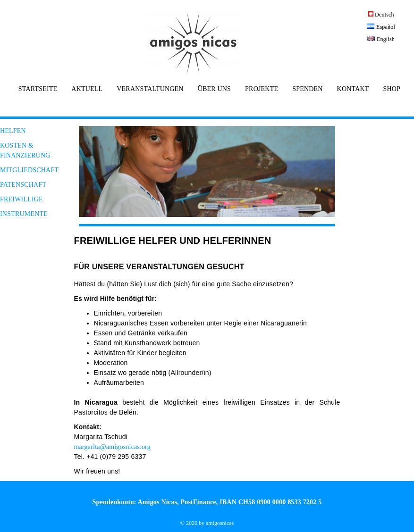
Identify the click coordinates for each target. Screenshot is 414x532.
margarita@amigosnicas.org (112, 447)
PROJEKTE (262, 89)
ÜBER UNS (214, 89)
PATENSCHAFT (23, 185)
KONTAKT (353, 89)
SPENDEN (307, 89)
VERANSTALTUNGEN (150, 89)
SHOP (392, 89)
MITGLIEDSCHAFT (29, 170)
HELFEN (13, 131)
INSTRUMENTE (24, 214)
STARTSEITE (38, 89)
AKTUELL (87, 89)
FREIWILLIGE (21, 199)
